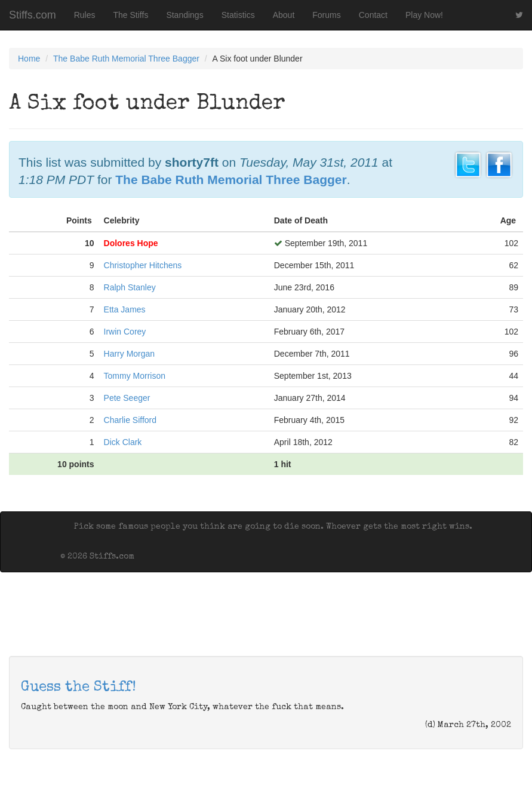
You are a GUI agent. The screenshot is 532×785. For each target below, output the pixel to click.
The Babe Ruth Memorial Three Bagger (126, 59)
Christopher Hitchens (143, 265)
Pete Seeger (127, 398)
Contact (373, 15)
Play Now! (424, 15)
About (284, 15)
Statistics (238, 15)
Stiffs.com (33, 15)
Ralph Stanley (130, 287)
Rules (85, 15)
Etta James (125, 309)
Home (29, 59)
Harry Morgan (130, 354)
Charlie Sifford (130, 420)
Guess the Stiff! (79, 688)
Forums (326, 15)
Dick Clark (123, 442)
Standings (184, 15)
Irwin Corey (125, 332)
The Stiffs (131, 15)
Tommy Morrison (135, 376)
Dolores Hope (131, 243)
